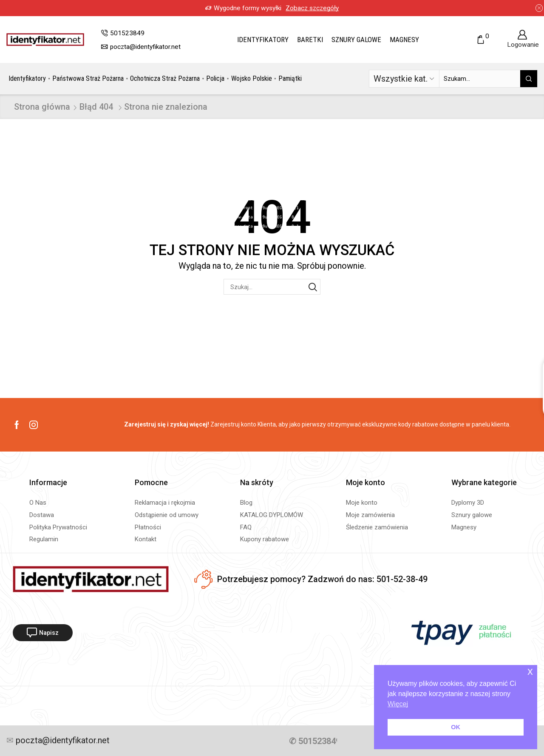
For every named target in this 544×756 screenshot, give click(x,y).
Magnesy (404, 40)
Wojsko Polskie (252, 78)
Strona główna (42, 107)
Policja (215, 78)
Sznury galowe (356, 40)
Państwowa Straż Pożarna (88, 78)
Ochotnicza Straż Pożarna (165, 78)
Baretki (310, 40)
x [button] (530, 671)
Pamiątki (290, 78)
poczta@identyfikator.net (62, 741)
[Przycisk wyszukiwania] (529, 79)
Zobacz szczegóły (312, 8)
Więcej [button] (398, 704)
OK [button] (456, 727)
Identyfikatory (263, 40)
